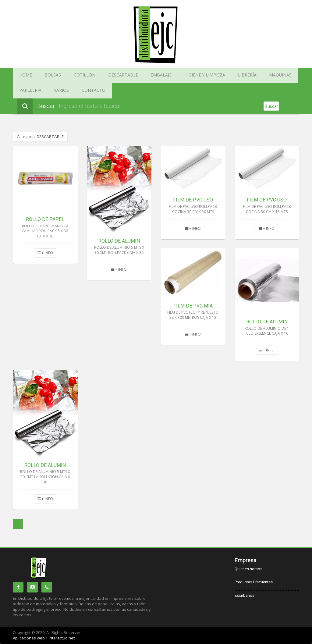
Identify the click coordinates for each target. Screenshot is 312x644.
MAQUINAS (229, 76)
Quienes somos (248, 569)
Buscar (271, 106)
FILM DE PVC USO (193, 200)
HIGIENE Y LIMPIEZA (168, 76)
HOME (23, 76)
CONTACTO (28, 91)
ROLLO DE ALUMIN (119, 241)
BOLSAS (45, 76)
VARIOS (284, 76)
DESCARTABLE (101, 76)
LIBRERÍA (202, 76)
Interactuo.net (62, 638)
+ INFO (45, 253)
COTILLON (71, 76)
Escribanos (245, 595)
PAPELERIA (258, 76)
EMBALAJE (132, 76)
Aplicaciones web (29, 638)
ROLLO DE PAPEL (45, 219)
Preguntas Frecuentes (254, 582)
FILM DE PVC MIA (193, 306)
